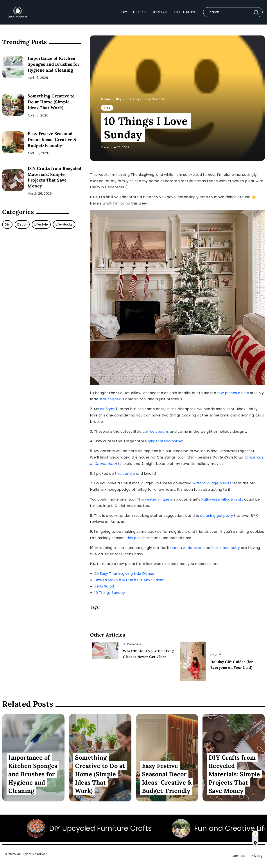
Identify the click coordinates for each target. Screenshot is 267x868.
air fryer (108, 409)
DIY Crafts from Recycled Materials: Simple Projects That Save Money (54, 177)
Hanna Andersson (186, 548)
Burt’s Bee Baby (226, 548)
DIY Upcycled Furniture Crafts (128, 828)
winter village (157, 499)
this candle (125, 474)
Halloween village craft (222, 499)
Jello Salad (104, 586)
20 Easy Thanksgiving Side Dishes (124, 574)
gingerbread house (165, 441)
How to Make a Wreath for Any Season (129, 580)
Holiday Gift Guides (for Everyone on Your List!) (232, 665)
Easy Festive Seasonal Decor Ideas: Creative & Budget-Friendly (52, 139)
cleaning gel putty (217, 516)
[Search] (233, 12)
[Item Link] (13, 67)
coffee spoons (156, 431)
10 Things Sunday (110, 593)
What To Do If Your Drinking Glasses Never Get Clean (148, 654)
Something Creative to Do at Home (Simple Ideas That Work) (51, 102)
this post (134, 538)
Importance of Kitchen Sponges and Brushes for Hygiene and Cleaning (54, 64)
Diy (119, 99)
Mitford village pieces (212, 483)
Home (106, 99)
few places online (233, 393)
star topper (110, 399)
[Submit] (258, 12)
